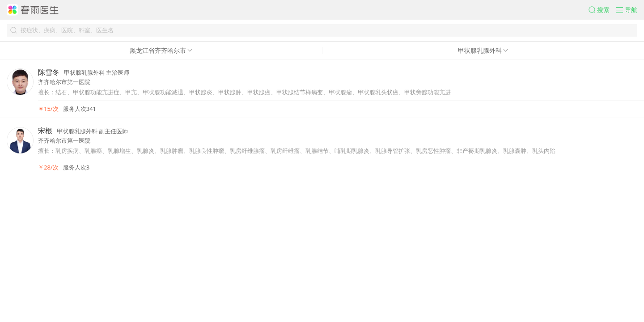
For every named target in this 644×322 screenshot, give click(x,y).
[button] (602, 10)
